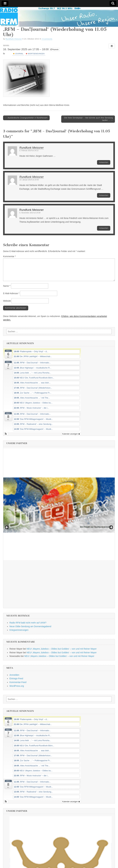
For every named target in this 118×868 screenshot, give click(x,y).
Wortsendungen (35, 54)
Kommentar (9, 256)
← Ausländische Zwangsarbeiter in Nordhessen (26, 118)
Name (7, 286)
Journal (18, 54)
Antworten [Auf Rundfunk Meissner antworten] (104, 162)
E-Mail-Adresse (11, 293)
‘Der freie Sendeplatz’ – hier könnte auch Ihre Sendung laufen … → (88, 119)
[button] (6, 434)
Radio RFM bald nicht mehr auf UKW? (28, 575)
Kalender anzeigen (71, 434)
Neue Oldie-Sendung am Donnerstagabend (30, 579)
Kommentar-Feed (18, 634)
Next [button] (111, 504)
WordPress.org (17, 638)
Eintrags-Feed (16, 631)
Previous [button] (7, 504)
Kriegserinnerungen (19, 582)
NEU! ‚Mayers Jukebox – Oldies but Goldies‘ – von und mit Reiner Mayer (62, 601)
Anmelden (14, 627)
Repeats (55, 49)
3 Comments (47, 39)
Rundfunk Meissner (14, 39)
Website (7, 301)
